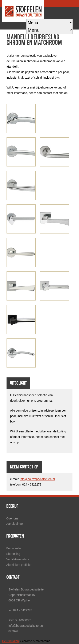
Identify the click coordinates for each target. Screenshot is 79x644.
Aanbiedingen (15, 524)
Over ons (12, 518)
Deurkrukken (10, 641)
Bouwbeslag (14, 548)
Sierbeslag (13, 554)
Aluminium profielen (19, 565)
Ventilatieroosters (18, 559)
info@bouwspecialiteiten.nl (37, 479)
